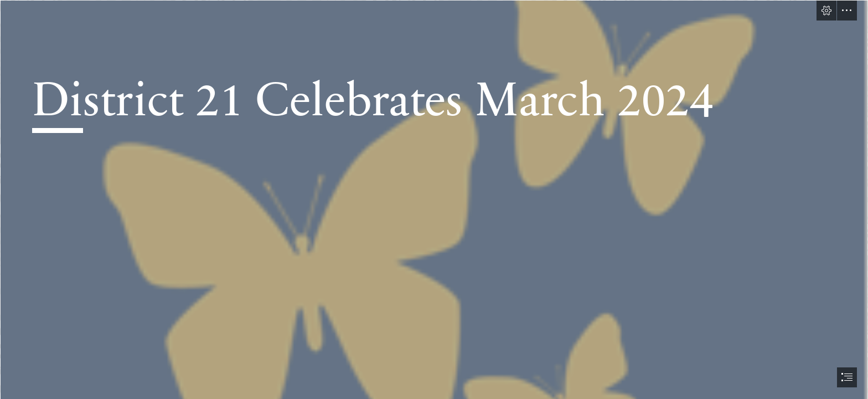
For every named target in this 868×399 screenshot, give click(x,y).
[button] (826, 11)
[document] (434, 199)
